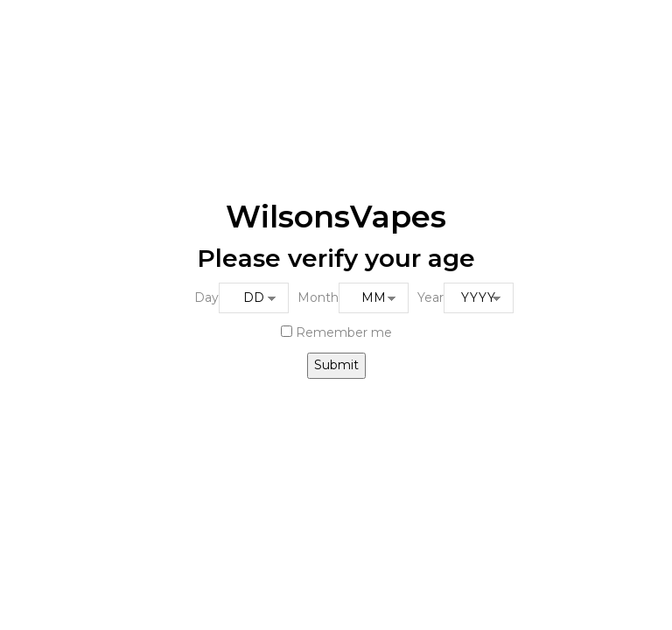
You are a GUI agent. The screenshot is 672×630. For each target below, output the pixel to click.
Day (206, 297)
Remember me (336, 332)
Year (430, 297)
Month (318, 297)
